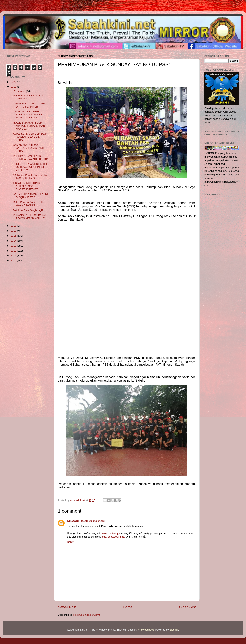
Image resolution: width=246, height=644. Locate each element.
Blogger (174, 630)
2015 (14, 236)
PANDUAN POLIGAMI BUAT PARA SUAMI (29, 97)
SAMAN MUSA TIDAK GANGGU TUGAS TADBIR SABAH (30, 148)
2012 (14, 251)
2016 (14, 231)
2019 (14, 87)
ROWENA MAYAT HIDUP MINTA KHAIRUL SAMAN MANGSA (29, 126)
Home (128, 607)
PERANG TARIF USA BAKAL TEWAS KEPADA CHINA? (30, 217)
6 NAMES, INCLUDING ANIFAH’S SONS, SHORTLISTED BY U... (28, 186)
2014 (14, 241)
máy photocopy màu (114, 537)
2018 (14, 226)
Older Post (187, 607)
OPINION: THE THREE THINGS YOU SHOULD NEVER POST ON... (28, 115)
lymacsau (73, 521)
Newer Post (67, 607)
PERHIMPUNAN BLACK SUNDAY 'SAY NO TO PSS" (30, 158)
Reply (70, 542)
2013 (14, 246)
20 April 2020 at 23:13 (92, 521)
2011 (14, 256)
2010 (14, 260)
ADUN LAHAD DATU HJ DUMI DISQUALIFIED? (31, 196)
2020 (14, 82)
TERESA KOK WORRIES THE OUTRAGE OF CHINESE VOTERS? (30, 167)
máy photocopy (111, 533)
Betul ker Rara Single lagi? (28, 210)
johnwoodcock (146, 630)
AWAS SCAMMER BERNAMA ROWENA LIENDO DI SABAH (30, 137)
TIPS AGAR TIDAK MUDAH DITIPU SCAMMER (29, 105)
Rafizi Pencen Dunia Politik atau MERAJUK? (28, 204)
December (20, 91)
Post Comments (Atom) (87, 615)
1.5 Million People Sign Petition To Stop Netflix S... (31, 177)
